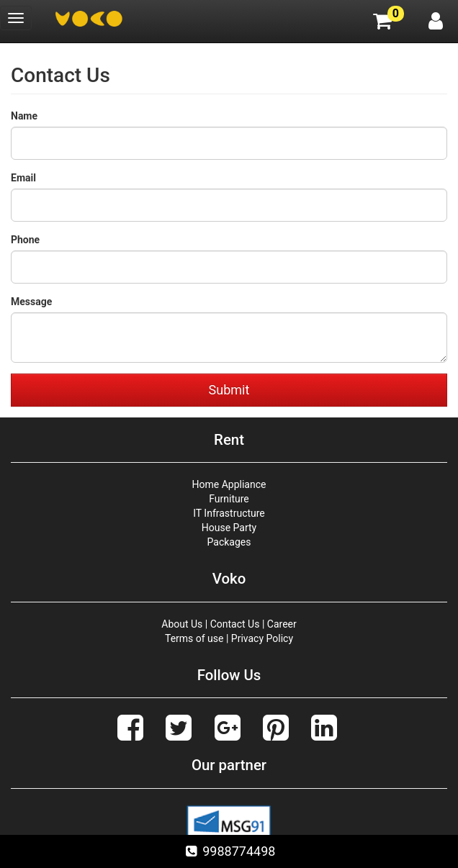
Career (282, 624)
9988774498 (229, 851)
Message (31, 302)
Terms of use (194, 638)
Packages (229, 542)
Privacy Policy (262, 638)
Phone (25, 240)
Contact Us (235, 624)
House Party (229, 528)
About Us (182, 624)
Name (24, 116)
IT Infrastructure (229, 513)
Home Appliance (229, 484)
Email (23, 178)
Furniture (229, 499)
